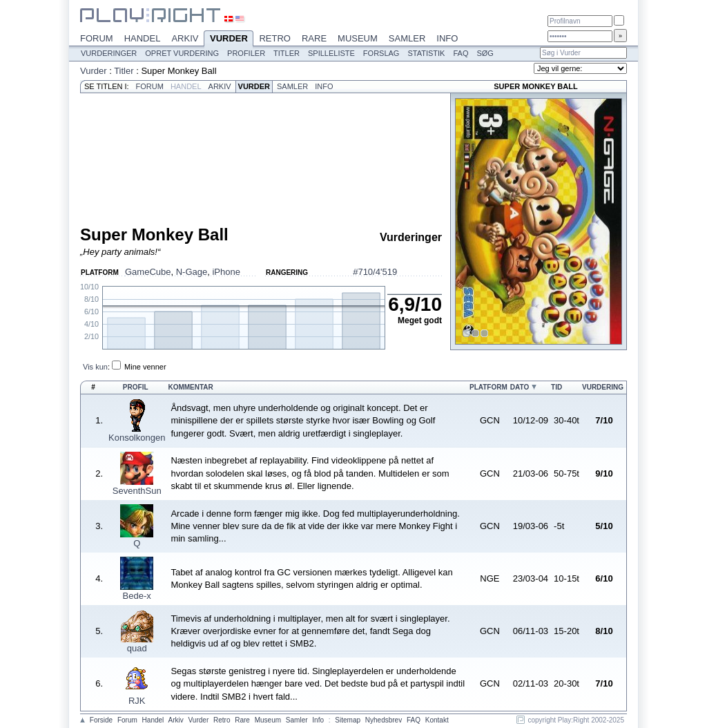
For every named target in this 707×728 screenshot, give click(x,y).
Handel (143, 38)
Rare (314, 38)
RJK (137, 701)
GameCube (148, 272)
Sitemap (348, 720)
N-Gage (192, 272)
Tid (556, 387)
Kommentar (190, 387)
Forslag (381, 53)
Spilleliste (331, 53)
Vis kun (95, 367)
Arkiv (185, 38)
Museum (358, 38)
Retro (275, 38)
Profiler (246, 53)
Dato (520, 387)
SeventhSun (137, 491)
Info (447, 38)
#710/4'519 (375, 272)
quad (137, 648)
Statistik (426, 53)
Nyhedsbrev (384, 720)
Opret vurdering (182, 53)
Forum (97, 38)
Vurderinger (109, 53)
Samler (407, 38)
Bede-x (137, 596)
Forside (101, 720)
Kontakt (437, 720)
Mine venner (145, 367)
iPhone (226, 272)
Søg (485, 53)
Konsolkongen (137, 438)
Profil (136, 387)
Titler (287, 53)
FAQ (461, 53)
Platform (488, 387)
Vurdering (603, 387)
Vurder (229, 39)
